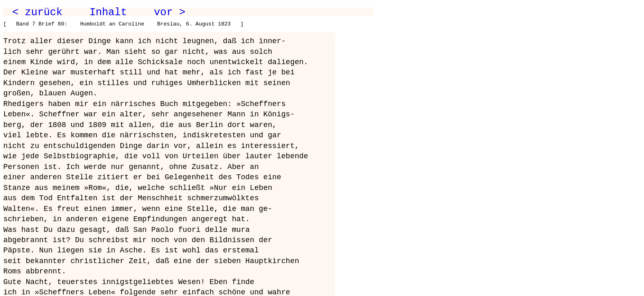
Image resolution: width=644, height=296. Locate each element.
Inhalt (108, 12)
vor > (170, 12)
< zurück (37, 12)
